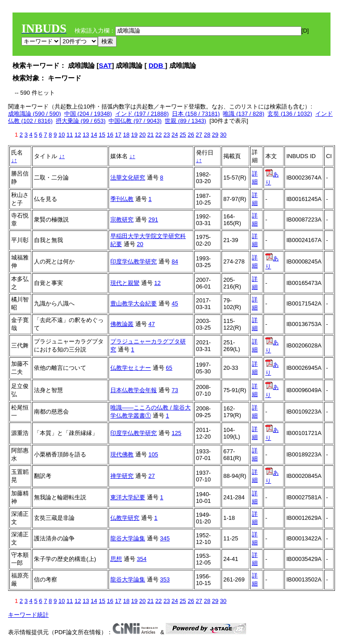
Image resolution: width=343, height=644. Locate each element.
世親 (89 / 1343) (186, 121)
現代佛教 (122, 454)
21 (151, 135)
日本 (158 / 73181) (196, 114)
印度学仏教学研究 (134, 261)
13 (86, 135)
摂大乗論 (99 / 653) (81, 121)
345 (165, 538)
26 (191, 135)
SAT (105, 65)
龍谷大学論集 (128, 538)
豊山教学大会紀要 (134, 303)
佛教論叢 (122, 324)
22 (159, 135)
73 (175, 390)
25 (183, 135)
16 (110, 135)
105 (153, 454)
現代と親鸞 (125, 283)
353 (165, 579)
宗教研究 (122, 220)
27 (199, 135)
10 (62, 135)
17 (118, 135)
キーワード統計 (28, 615)
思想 (116, 559)
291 (153, 220)
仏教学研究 (125, 518)
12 (78, 135)
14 (94, 135)
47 (151, 324)
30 (223, 135)
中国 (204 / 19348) (88, 114)
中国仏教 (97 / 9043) (135, 121)
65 (169, 368)
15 (102, 135)
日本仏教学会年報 (134, 390)
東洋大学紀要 (128, 497)
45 (175, 303)
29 (215, 135)
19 (134, 135)
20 (142, 135)
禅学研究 (122, 476)
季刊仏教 (122, 199)
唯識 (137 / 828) (244, 114)
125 (176, 433)
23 (167, 135)
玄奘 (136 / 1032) (290, 114)
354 (142, 559)
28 (207, 135)
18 (126, 135)
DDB (157, 65)
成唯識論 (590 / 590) (35, 114)
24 (175, 135)
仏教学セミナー (131, 368)
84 (175, 261)
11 (70, 135)
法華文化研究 (128, 178)
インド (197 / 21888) (142, 114)
